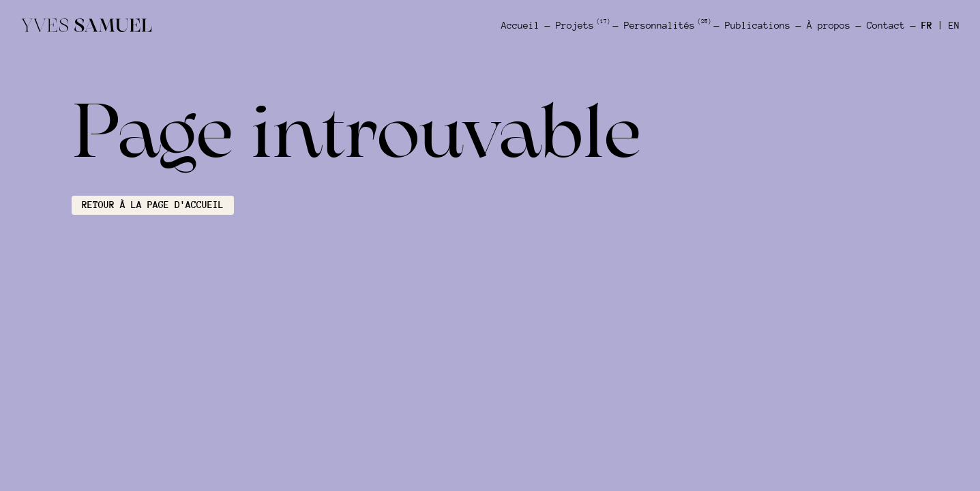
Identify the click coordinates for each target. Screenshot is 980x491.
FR (927, 26)
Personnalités (666, 25)
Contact (886, 26)
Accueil (520, 26)
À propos (829, 26)
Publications (758, 26)
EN (954, 26)
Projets (582, 25)
